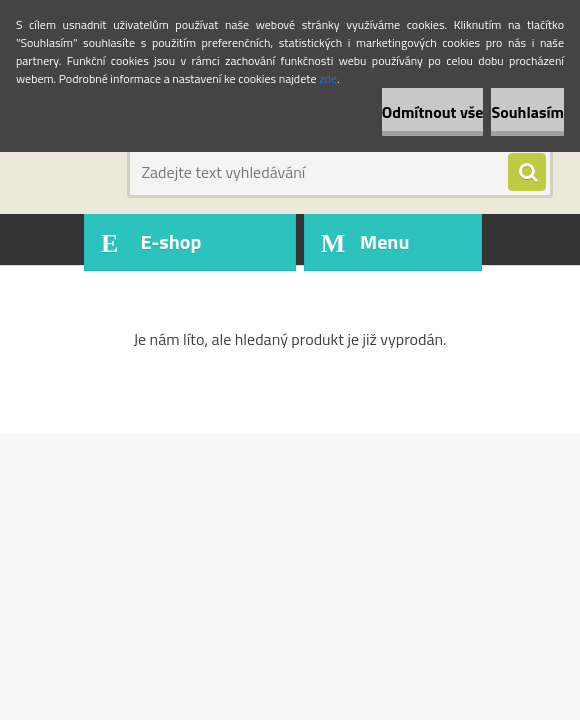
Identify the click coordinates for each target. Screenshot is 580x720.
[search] (527, 173)
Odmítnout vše (433, 112)
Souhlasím (527, 112)
